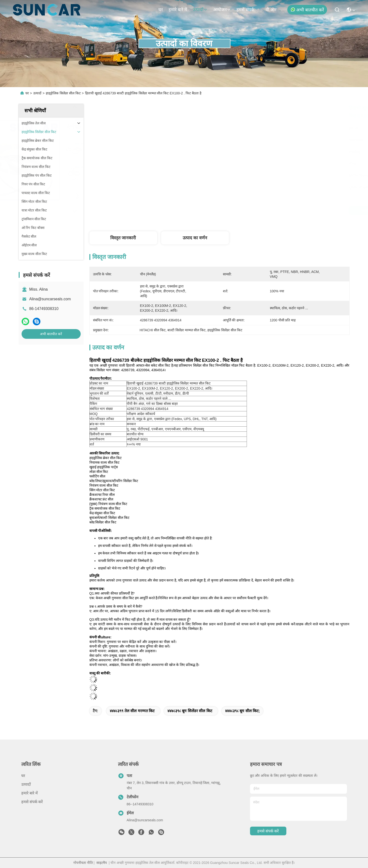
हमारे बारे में (178, 10)
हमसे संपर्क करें (248, 10)
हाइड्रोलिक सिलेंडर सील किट (63, 93)
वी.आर (271, 10)
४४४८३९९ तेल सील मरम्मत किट (132, 711)
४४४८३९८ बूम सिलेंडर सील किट (190, 711)
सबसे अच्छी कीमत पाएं (261, 211)
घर (161, 10)
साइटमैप (102, 863)
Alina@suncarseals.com (50, 299)
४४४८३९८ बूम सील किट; (243, 711)
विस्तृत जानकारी (123, 238)
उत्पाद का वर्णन (195, 238)
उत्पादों (200, 10)
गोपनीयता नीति (83, 863)
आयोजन (222, 10)
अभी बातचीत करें (307, 10)
